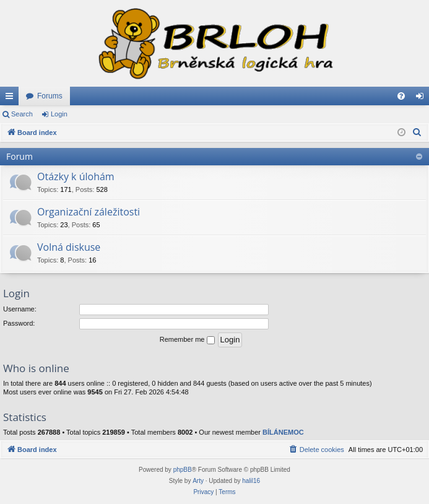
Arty (198, 481)
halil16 (251, 481)
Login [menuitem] (422, 98)
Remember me (187, 340)
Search (22, 114)
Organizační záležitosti (89, 212)
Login (59, 114)
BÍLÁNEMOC (283, 432)
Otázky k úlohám (76, 176)
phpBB (183, 470)
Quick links (12, 98)
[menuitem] (401, 96)
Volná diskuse (69, 247)
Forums (50, 96)
